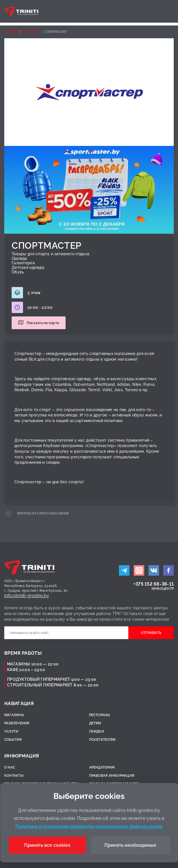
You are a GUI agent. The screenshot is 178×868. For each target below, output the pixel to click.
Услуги (11, 731)
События (13, 740)
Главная (11, 32)
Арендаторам (102, 767)
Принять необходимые (130, 845)
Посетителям (102, 740)
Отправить (151, 633)
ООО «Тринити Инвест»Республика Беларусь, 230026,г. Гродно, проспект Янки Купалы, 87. (36, 586)
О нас (10, 767)
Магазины (32, 32)
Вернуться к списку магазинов (43, 513)
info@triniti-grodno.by (27, 596)
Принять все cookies (47, 845)
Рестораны (100, 715)
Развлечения (17, 723)
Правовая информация (112, 776)
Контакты (14, 776)
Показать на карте (43, 323)
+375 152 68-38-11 (154, 584)
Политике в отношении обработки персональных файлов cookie (89, 826)
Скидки (97, 731)
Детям (95, 723)
